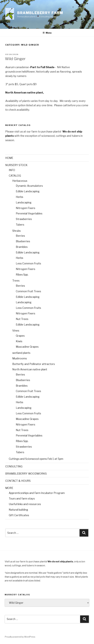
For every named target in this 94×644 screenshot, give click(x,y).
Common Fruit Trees (28, 291)
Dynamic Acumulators (29, 186)
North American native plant (30, 369)
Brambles (22, 247)
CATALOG (15, 176)
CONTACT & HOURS (18, 481)
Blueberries (23, 241)
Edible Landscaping (28, 191)
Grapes (20, 336)
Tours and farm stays (22, 499)
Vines (16, 331)
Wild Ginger (15, 59)
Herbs (19, 197)
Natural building (18, 510)
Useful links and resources (25, 504)
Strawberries (24, 219)
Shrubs (16, 231)
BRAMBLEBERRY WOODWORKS (26, 474)
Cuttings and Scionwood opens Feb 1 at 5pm (36, 459)
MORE (9, 488)
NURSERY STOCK (16, 165)
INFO (12, 170)
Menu (47, 33)
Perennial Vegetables (29, 213)
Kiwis (19, 341)
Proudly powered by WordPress (20, 637)
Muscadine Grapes (27, 347)
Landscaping (24, 202)
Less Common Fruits (28, 263)
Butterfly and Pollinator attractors (34, 364)
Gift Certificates (19, 515)
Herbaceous (20, 181)
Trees (16, 281)
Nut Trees (22, 319)
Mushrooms (20, 358)
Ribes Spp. (22, 275)
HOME (9, 158)
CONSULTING (14, 466)
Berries (20, 236)
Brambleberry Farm (40, 13)
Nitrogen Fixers (25, 208)
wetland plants (21, 353)
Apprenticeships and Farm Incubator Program (37, 493)
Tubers (20, 225)
